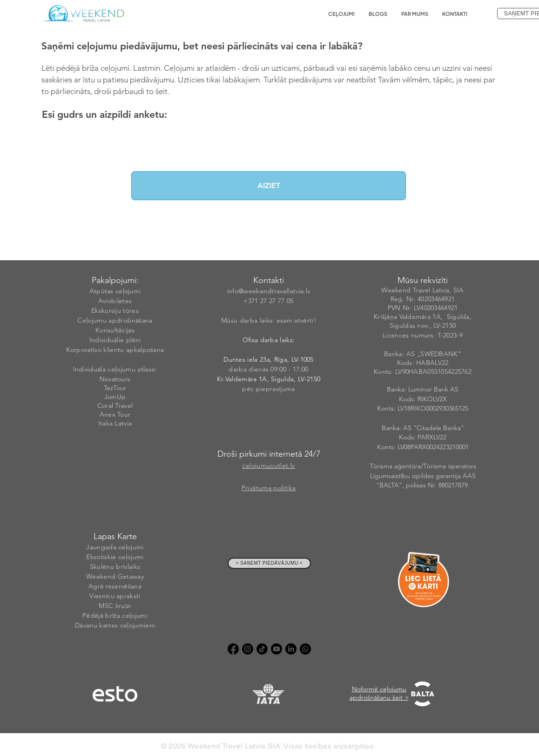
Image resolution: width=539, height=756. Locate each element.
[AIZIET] (269, 186)
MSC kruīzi (115, 606)
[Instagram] (248, 649)
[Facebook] (233, 649)
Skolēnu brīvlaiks (115, 567)
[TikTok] (262, 649)
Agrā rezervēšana (115, 586)
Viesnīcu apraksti (115, 596)
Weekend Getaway (115, 576)
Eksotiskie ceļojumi (115, 557)
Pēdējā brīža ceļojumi (115, 615)
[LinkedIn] (291, 649)
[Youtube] (276, 649)
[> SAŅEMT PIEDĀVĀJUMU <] (269, 563)
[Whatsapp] (305, 649)
